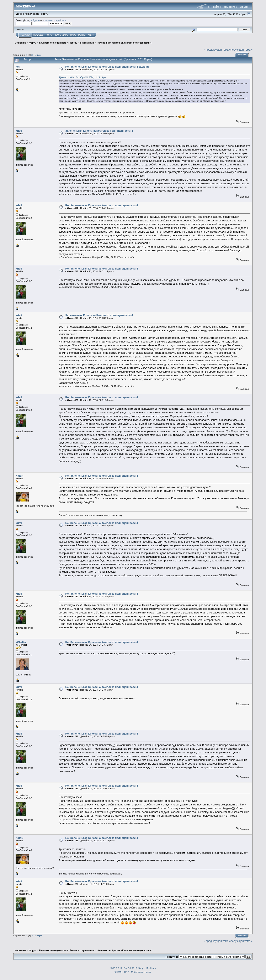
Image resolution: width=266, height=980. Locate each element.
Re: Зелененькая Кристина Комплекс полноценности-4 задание (107, 67)
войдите (35, 20)
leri (18, 67)
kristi (19, 131)
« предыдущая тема (216, 50)
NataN (19, 476)
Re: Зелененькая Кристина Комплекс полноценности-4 (102, 205)
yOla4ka (21, 642)
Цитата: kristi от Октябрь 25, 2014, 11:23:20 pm (83, 77)
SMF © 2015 (131, 968)
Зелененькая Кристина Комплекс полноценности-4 (99, 131)
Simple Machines (147, 968)
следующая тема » (241, 50)
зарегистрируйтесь (56, 20)
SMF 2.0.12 (116, 968)
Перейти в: (172, 957)
